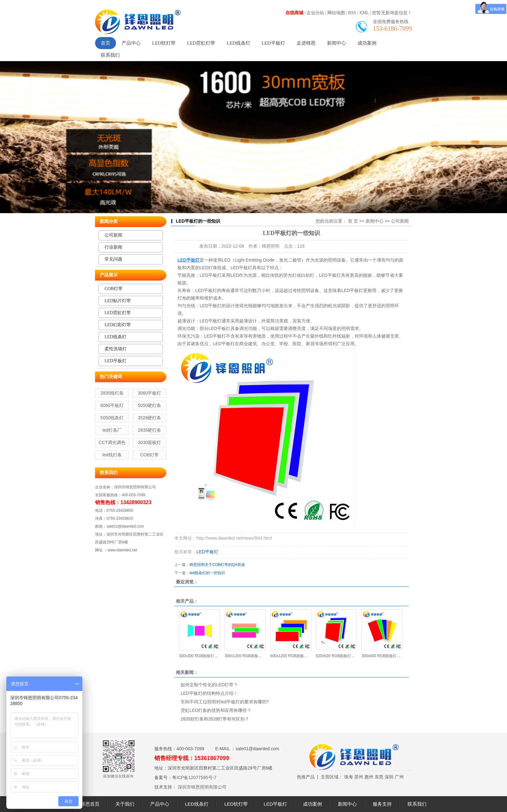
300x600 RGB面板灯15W (382, 656)
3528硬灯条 (149, 418)
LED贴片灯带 (118, 301)
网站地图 (336, 13)
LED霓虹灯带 (201, 43)
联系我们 (110, 55)
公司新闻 (113, 235)
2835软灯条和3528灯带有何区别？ (215, 719)
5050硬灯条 (149, 405)
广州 (399, 777)
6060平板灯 (112, 405)
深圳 (389, 777)
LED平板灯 (273, 43)
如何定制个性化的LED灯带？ (209, 685)
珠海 (349, 777)
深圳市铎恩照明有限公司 (202, 787)
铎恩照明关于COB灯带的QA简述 (217, 565)
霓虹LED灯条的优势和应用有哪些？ (216, 710)
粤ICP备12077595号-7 (194, 777)
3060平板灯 (149, 393)
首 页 (353, 221)
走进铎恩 (306, 43)
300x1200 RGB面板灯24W (245, 656)
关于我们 (125, 804)
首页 (106, 43)
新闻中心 (337, 43)
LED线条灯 (238, 43)
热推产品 (306, 777)
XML (364, 13)
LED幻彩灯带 (118, 325)
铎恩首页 (90, 804)
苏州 (359, 777)
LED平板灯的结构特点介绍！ (209, 693)
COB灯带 (114, 289)
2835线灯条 (112, 393)
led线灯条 (112, 455)
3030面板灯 (149, 442)
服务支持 (382, 804)
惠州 (369, 777)
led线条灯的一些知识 (207, 573)
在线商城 (294, 13)
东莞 (379, 777)
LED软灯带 (164, 43)
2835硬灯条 (149, 430)
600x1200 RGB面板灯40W (291, 656)
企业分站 (315, 13)
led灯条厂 (112, 430)
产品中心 (131, 43)
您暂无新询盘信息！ (392, 13)
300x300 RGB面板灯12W (199, 656)
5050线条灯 (112, 418)
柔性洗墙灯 (116, 349)
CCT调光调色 (112, 442)
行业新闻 (113, 247)
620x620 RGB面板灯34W (336, 656)
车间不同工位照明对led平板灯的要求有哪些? (225, 702)
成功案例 (367, 43)
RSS (352, 13)
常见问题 (113, 259)
